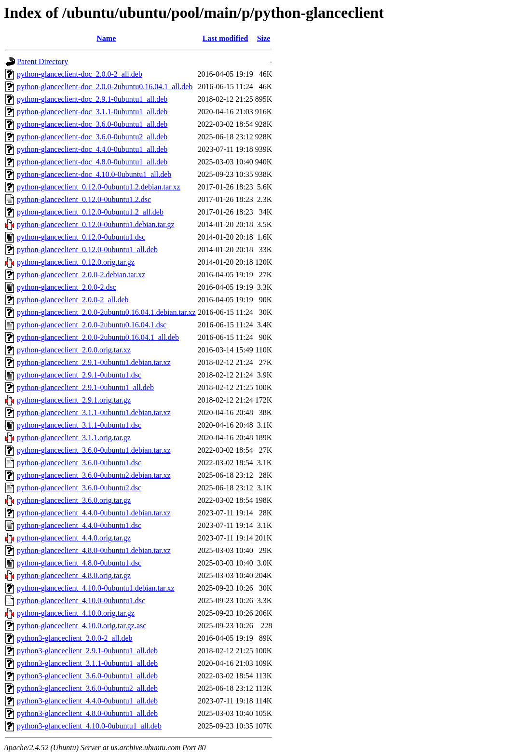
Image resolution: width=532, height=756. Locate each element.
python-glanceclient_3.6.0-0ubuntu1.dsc (79, 463)
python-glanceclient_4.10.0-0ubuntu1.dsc (81, 601)
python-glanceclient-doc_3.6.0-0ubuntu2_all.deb (92, 137)
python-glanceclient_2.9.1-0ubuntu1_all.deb (85, 387)
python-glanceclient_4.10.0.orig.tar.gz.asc (82, 626)
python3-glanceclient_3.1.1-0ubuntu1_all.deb (87, 663)
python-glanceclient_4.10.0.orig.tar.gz (76, 613)
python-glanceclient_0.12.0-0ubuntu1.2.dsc (84, 199)
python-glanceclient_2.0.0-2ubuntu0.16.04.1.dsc (92, 325)
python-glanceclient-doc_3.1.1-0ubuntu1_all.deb (92, 112)
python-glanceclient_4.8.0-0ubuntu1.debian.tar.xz (94, 550)
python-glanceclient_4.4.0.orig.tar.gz (74, 538)
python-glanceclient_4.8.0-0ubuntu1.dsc (79, 563)
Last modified (225, 38)
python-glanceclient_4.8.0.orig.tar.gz (74, 575)
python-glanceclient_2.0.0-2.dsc (67, 287)
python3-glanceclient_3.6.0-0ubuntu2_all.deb (87, 688)
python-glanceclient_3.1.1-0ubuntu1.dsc (79, 425)
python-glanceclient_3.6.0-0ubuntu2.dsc (79, 488)
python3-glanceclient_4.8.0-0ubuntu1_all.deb (87, 713)
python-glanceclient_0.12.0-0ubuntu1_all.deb (87, 250)
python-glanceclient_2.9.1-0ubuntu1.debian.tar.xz (94, 362)
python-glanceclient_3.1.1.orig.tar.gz (74, 438)
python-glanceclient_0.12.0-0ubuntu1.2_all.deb (90, 212)
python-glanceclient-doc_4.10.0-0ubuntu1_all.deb (94, 174)
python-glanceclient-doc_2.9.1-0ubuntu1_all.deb (92, 99)
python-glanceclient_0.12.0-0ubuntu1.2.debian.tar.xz (99, 187)
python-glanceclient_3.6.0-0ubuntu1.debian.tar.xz (94, 450)
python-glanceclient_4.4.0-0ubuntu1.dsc (79, 525)
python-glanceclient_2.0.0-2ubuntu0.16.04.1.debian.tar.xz (106, 312)
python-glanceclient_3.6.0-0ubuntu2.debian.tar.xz (94, 475)
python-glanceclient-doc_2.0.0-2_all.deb (80, 74)
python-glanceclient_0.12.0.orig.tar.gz (76, 262)
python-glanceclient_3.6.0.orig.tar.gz (74, 500)
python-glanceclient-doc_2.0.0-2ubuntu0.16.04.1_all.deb (105, 87)
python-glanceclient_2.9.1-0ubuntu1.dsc (79, 375)
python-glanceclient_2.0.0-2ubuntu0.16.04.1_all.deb (98, 337)
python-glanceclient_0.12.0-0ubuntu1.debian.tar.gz (96, 224)
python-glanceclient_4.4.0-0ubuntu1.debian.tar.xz (94, 513)
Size (264, 38)
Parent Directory (42, 61)
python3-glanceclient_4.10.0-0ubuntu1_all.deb (89, 726)
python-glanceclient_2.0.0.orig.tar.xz (74, 350)
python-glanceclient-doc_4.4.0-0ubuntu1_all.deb (92, 149)
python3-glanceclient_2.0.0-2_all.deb (75, 638)
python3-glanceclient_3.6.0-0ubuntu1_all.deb (87, 676)
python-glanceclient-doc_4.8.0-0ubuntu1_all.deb (92, 162)
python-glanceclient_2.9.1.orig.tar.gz (74, 400)
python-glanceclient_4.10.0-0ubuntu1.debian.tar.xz (96, 588)
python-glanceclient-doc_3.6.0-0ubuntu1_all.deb (92, 124)
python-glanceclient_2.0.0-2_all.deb (73, 300)
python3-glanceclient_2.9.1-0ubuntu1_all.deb (87, 651)
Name (106, 38)
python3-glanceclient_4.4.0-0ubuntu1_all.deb (87, 701)
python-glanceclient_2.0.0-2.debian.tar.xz (81, 275)
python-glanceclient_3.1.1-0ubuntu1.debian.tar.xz (94, 412)
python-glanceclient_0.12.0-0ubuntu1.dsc (81, 237)
